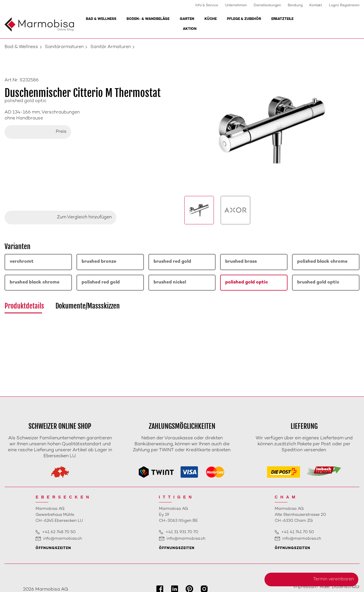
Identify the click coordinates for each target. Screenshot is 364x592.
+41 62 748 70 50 (59, 532)
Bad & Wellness (101, 19)
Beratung (295, 6)
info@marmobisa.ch (63, 539)
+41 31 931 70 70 (182, 532)
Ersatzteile (282, 19)
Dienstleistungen (267, 6)
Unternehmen (236, 6)
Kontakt (316, 6)
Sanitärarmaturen (64, 47)
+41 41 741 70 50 (298, 532)
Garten (187, 19)
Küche (211, 19)
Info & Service (207, 6)
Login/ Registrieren (344, 6)
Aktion (190, 29)
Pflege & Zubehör (244, 19)
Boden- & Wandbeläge (148, 19)
